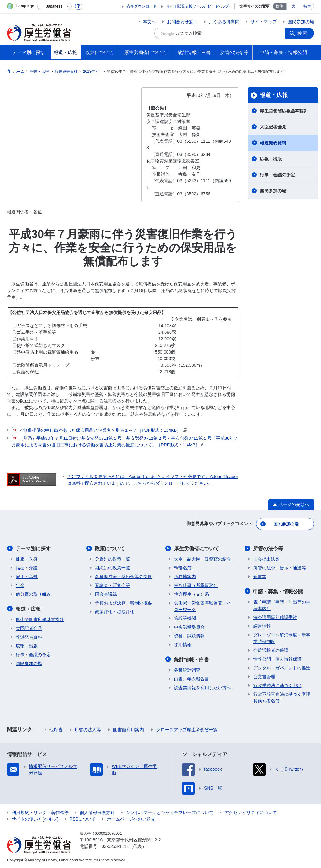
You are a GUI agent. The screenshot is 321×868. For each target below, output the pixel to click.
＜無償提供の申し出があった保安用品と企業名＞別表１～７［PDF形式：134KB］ (99, 430)
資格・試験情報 (189, 636)
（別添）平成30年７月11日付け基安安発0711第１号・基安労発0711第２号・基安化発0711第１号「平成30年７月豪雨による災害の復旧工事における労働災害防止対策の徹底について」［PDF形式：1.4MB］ (125, 441)
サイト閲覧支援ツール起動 (189, 6)
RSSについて (83, 819)
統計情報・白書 (192, 659)
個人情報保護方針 (97, 812)
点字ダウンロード (142, 6)
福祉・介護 (27, 568)
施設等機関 (185, 618)
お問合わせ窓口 (182, 22)
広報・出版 (271, 159)
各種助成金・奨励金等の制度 (124, 577)
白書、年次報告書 (192, 679)
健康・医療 (27, 559)
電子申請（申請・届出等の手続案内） (282, 605)
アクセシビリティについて (251, 812)
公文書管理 (264, 676)
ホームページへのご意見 (131, 819)
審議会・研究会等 (113, 585)
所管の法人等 (88, 729)
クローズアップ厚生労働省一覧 (187, 729)
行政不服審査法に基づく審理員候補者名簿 (282, 697)
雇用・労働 (27, 577)
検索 (303, 33)
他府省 (56, 729)
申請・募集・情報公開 (278, 591)
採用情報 (183, 645)
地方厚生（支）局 (192, 594)
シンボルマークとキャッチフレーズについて (170, 812)
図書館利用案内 (129, 729)
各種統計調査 (187, 670)
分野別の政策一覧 (113, 559)
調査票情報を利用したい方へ (203, 687)
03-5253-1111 (115, 846)
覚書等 (260, 577)
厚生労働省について (197, 548)
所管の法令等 (268, 548)
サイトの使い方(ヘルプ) (35, 819)
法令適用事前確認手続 (275, 617)
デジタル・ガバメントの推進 (282, 668)
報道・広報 (274, 95)
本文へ (150, 22)
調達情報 (262, 626)
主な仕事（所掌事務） (196, 585)
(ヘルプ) (223, 6)
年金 (20, 585)
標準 (280, 6)
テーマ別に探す (33, 548)
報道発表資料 (273, 143)
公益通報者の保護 (271, 650)
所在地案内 (185, 577)
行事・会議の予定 (277, 175)
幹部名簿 (183, 568)
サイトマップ (264, 22)
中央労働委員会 (189, 627)
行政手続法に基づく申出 (277, 685)
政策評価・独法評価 (115, 612)
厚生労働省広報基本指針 (284, 111)
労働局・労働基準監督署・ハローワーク (203, 606)
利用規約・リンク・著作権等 (40, 812)
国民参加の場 (301, 22)
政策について (110, 548)
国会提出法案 (266, 559)
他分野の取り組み (33, 594)
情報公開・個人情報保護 (277, 659)
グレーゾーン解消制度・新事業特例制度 (282, 638)
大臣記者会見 (273, 127)
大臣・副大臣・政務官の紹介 (203, 559)
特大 (307, 6)
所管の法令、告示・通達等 (280, 568)
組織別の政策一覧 (113, 568)
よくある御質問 (224, 22)
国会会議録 (106, 594)
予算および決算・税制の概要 (124, 603)
